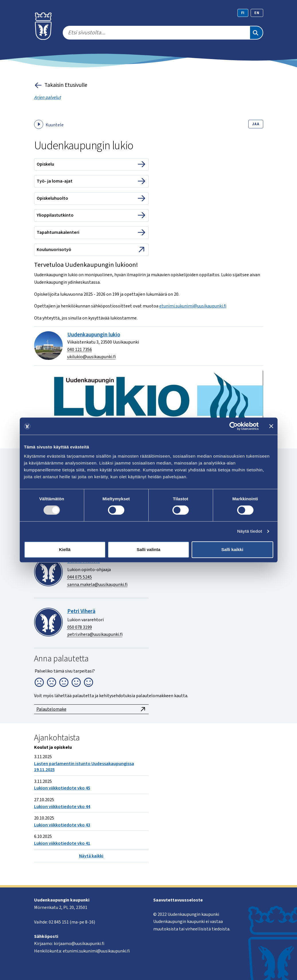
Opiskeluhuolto (52, 198)
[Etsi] (256, 33)
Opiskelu (45, 164)
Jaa (256, 124)
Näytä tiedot (250, 531)
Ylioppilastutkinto (55, 215)
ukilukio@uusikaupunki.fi (92, 357)
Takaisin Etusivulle (61, 85)
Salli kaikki (232, 549)
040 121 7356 (80, 350)
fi (243, 13)
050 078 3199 (80, 627)
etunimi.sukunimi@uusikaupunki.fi (193, 306)
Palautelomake (91, 709)
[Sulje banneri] (271, 426)
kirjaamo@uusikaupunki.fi (79, 944)
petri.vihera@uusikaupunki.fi (95, 634)
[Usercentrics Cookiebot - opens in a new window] (234, 426)
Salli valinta (148, 549)
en (257, 13)
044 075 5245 (80, 577)
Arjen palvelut (47, 97)
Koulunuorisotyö (54, 250)
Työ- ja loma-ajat (55, 181)
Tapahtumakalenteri (58, 232)
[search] (156, 33)
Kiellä (65, 549)
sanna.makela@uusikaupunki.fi (97, 585)
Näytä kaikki (91, 856)
